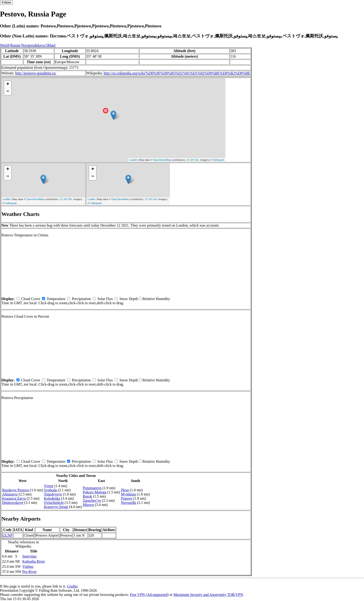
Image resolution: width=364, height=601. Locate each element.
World (5, 45)
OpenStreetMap (162, 160)
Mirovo (88, 505)
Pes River (29, 572)
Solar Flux (105, 299)
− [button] (8, 92)
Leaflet (133, 160)
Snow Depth (129, 299)
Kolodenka (52, 498)
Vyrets (49, 486)
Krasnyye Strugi (56, 507)
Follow (6, 2)
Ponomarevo (92, 488)
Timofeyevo (53, 494)
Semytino (29, 556)
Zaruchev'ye (92, 500)
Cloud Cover (31, 299)
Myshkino (128, 494)
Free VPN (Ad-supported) (149, 595)
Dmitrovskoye (13, 503)
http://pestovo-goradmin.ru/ (36, 73)
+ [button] (8, 84)
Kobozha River (34, 561)
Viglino (28, 566)
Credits (72, 586)
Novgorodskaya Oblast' (39, 45)
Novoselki (129, 503)
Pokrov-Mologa (95, 492)
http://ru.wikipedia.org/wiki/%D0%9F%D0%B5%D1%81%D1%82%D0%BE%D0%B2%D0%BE (177, 73)
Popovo (127, 498)
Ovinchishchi (54, 503)
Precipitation (81, 299)
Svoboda (50, 490)
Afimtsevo (10, 494)
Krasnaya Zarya (14, 498)
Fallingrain (218, 160)
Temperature (56, 299)
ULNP (7, 535)
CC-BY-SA (192, 160)
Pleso (125, 490)
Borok (88, 496)
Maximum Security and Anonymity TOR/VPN (208, 595)
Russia (15, 45)
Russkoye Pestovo (16, 490)
